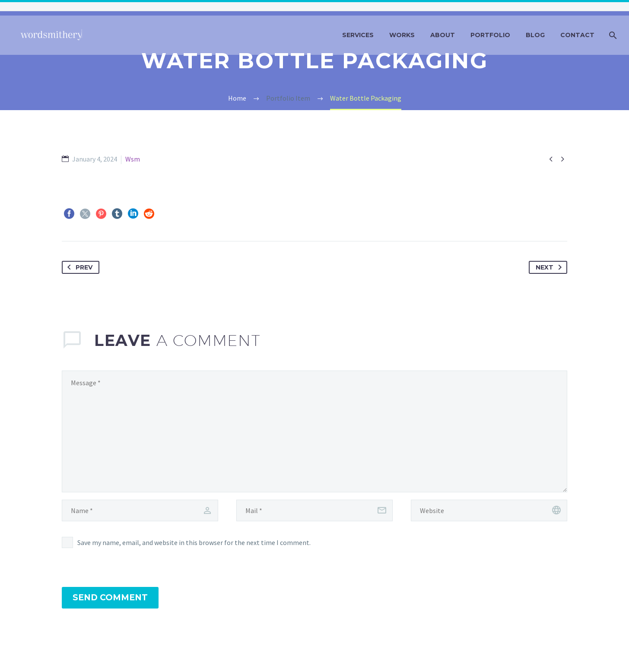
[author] (140, 510)
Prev (78, 267)
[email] (314, 510)
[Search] (612, 35)
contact (577, 35)
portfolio (490, 35)
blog (535, 35)
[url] (489, 510)
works (402, 35)
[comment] (314, 431)
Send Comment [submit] (110, 598)
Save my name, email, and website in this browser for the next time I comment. (194, 542)
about (443, 35)
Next (550, 267)
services (358, 35)
